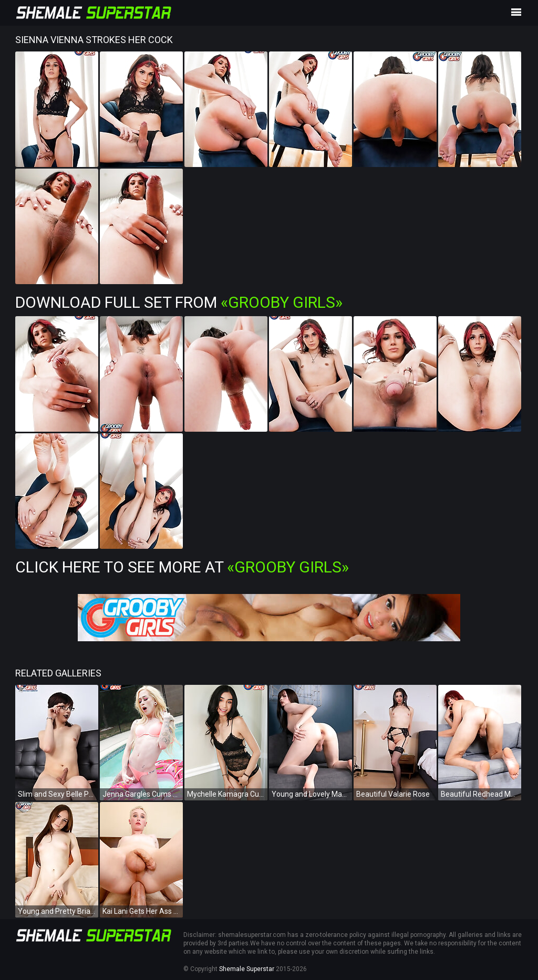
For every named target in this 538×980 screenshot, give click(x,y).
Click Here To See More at (182, 567)
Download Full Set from (179, 302)
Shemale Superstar (247, 969)
